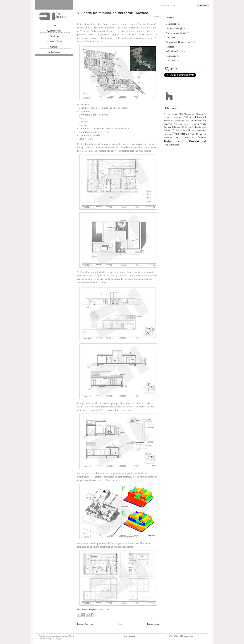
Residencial (104, 610)
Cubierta (189, 117)
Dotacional (171, 24)
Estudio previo (191, 124)
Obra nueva (83, 610)
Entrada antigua (153, 624)
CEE (181, 114)
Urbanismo (171, 61)
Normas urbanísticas (175, 33)
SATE (166, 145)
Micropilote (182, 130)
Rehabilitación (173, 51)
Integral (168, 130)
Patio (193, 134)
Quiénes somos (54, 31)
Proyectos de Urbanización (178, 42)
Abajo (58, 52)
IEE (183, 127)
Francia (168, 127)
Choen (72, 636)
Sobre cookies (129, 636)
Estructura (179, 124)
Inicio (54, 25)
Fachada (201, 124)
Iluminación (190, 127)
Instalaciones (201, 127)
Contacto (54, 47)
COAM (168, 117)
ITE (174, 130)
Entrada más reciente (85, 624)
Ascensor (168, 114)
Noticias (168, 134)
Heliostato (177, 127)
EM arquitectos (194, 121)
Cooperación (178, 117)
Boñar (175, 114)
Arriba (51, 52)
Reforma (170, 47)
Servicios (54, 36)
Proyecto (93, 610)
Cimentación (190, 114)
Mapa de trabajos (54, 41)
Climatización (201, 114)
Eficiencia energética (176, 28)
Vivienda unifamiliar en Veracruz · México (113, 13)
